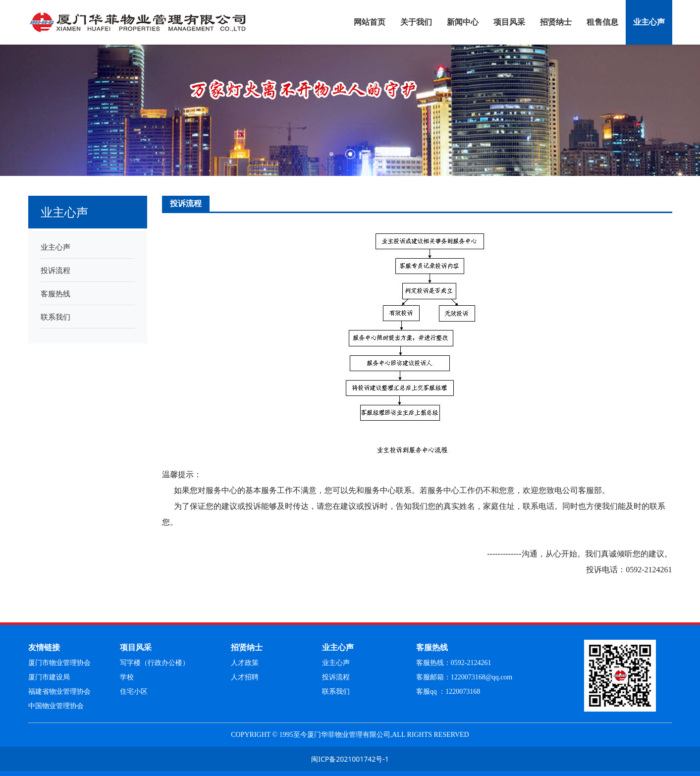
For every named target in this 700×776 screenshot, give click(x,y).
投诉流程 (55, 270)
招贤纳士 (556, 22)
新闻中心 (463, 22)
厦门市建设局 (49, 677)
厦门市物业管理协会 (59, 663)
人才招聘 (245, 677)
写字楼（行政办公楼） (155, 663)
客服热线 (55, 293)
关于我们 (416, 22)
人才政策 (245, 663)
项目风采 (509, 22)
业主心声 (649, 22)
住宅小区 (134, 692)
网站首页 (370, 22)
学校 (127, 677)
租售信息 (602, 22)
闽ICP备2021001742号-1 (350, 759)
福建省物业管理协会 (59, 692)
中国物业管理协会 (56, 706)
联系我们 (55, 317)
